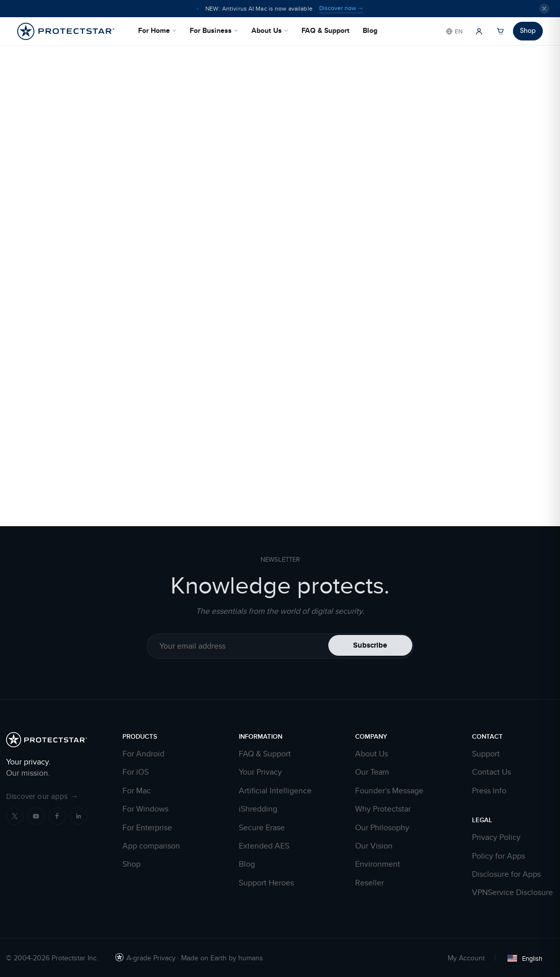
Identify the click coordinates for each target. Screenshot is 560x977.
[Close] (544, 9)
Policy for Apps (499, 856)
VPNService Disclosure (512, 893)
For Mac (137, 791)
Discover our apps (42, 796)
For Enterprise (147, 828)
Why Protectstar (383, 809)
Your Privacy (260, 772)
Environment (378, 864)
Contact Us (491, 772)
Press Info (489, 791)
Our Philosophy (382, 828)
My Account (466, 958)
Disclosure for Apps (506, 874)
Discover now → (341, 8)
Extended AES (264, 846)
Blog (370, 30)
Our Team (372, 772)
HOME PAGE (401, 376)
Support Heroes (266, 883)
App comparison (151, 846)
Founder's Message (389, 791)
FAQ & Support (326, 30)
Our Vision (374, 846)
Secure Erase (262, 828)
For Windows (145, 809)
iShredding (258, 809)
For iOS (136, 772)
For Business (214, 30)
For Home (157, 30)
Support (486, 754)
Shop (528, 31)
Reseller (370, 883)
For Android (143, 754)
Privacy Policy (496, 837)
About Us (270, 30)
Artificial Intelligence (275, 791)
